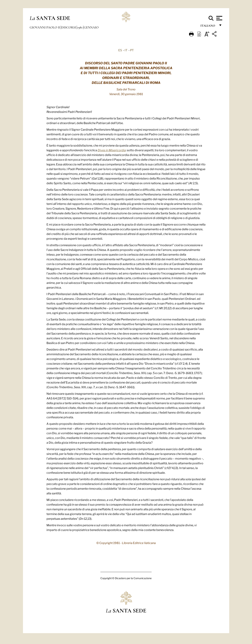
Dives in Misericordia (112, 150)
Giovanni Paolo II (45, 27)
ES (120, 50)
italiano (208, 27)
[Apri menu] (219, 18)
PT (132, 50)
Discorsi (69, 27)
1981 (80, 27)
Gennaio (91, 27)
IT (126, 50)
